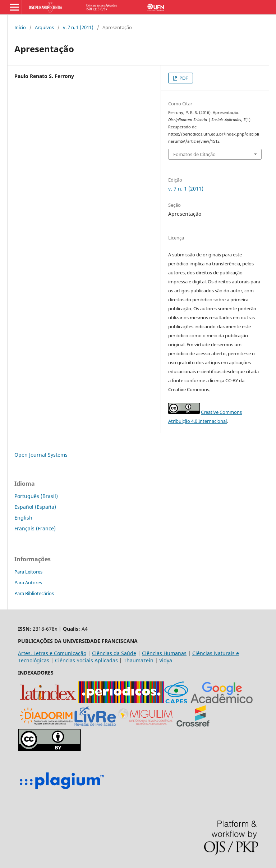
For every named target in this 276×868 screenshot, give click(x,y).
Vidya (166, 660)
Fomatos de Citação (194, 154)
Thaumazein (139, 660)
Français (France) (35, 528)
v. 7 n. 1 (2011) (78, 27)
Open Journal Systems (41, 455)
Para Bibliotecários (34, 593)
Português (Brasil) (36, 496)
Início (20, 27)
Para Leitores (28, 572)
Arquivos (44, 27)
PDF (183, 78)
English (23, 518)
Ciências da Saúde (114, 653)
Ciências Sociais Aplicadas (86, 660)
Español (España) (35, 507)
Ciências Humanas (164, 653)
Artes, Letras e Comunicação (52, 653)
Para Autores (28, 583)
